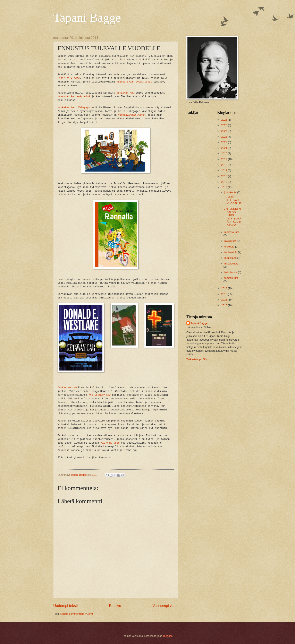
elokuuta (230, 247)
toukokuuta (231, 252)
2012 (225, 294)
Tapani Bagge (87, 18)
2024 (225, 131)
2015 (225, 182)
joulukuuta (231, 192)
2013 (225, 288)
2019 (225, 159)
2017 (225, 170)
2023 (225, 137)
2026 (225, 120)
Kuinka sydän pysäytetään (134, 82)
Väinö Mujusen (110, 443)
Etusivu (115, 606)
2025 (225, 125)
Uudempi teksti (65, 606)
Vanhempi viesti (165, 606)
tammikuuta (231, 278)
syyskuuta (231, 241)
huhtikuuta (231, 258)
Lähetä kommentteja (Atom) (77, 614)
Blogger (168, 636)
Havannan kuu (125, 93)
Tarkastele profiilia (197, 359)
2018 (225, 165)
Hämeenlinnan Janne (131, 115)
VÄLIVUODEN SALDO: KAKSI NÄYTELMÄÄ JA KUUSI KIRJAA (232, 217)
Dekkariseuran (67, 388)
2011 (225, 300)
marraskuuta (232, 232)
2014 (225, 187)
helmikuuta (231, 272)
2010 (225, 305)
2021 (225, 148)
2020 (225, 153)
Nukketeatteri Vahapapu (74, 108)
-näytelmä (74, 97)
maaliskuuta (231, 264)
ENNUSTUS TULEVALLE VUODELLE (233, 200)
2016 (225, 176)
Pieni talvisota (69, 78)
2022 (225, 142)
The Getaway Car (100, 395)
